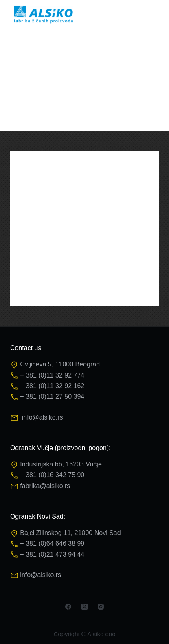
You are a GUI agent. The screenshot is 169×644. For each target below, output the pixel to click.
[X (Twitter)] (84, 607)
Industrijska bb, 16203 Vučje (61, 464)
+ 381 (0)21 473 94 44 (52, 554)
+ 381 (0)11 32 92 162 (52, 386)
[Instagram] (101, 607)
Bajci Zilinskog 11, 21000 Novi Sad (70, 533)
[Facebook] (68, 607)
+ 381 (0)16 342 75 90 (52, 475)
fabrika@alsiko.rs (45, 486)
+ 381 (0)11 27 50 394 (52, 396)
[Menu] (155, 14)
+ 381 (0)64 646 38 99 (52, 543)
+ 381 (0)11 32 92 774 (52, 375)
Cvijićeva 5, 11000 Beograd (60, 364)
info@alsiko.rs (43, 417)
